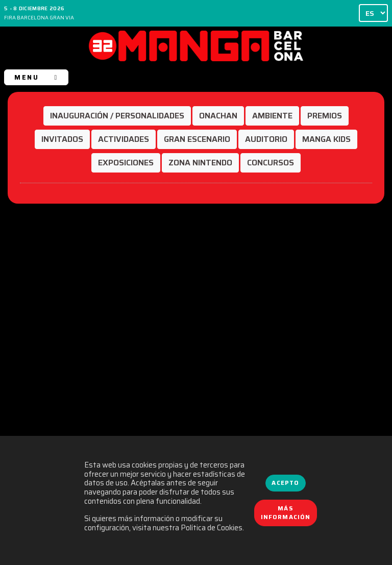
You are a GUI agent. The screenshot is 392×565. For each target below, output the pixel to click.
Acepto (285, 483)
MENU (36, 77)
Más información (286, 513)
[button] (117, 116)
